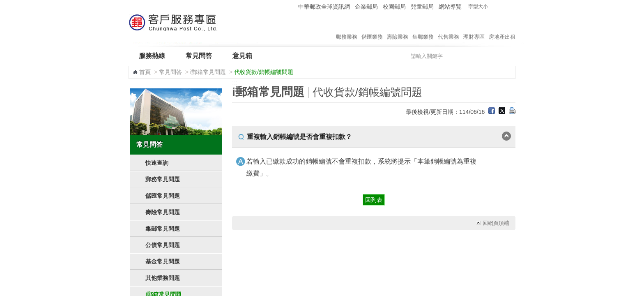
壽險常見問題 (163, 212)
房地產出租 (502, 28)
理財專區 (474, 28)
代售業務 (448, 28)
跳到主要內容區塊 (4, 4)
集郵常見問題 (163, 229)
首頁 (145, 72)
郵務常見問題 (163, 179)
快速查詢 (157, 163)
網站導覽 (450, 7)
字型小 (495, 7)
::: (291, 6)
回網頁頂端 (496, 223)
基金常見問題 (163, 261)
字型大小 (478, 7)
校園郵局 (394, 7)
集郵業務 (423, 28)
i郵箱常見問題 (208, 72)
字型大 (510, 7)
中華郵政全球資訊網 (324, 7)
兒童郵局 (422, 7)
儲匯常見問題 (163, 196)
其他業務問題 (163, 278)
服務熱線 (152, 56)
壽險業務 (398, 28)
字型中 (503, 7)
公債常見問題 (163, 245)
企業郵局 (366, 7)
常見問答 (199, 56)
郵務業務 (347, 28)
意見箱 (242, 56)
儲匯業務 (372, 28)
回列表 (374, 200)
